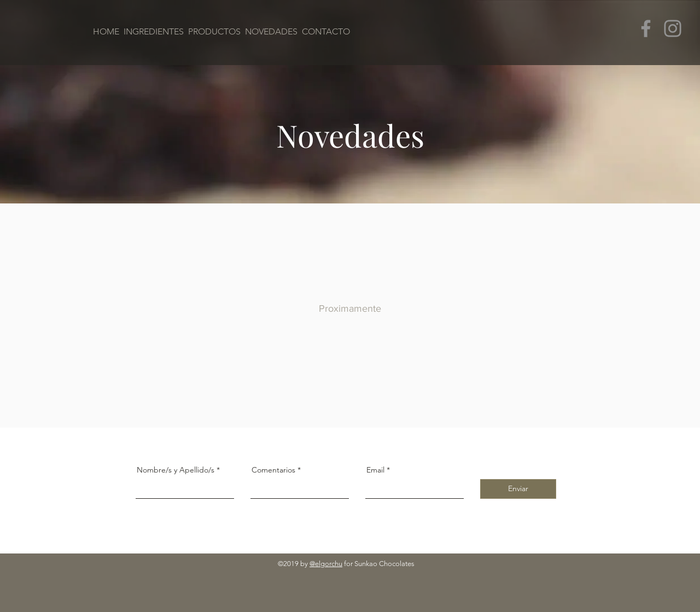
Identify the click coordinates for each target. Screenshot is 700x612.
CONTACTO (326, 31)
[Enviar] (518, 489)
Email (375, 470)
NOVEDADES (271, 31)
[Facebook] (646, 28)
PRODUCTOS (214, 31)
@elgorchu (326, 564)
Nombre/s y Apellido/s (176, 470)
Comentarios (273, 470)
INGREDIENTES (154, 31)
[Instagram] (673, 28)
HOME (107, 31)
